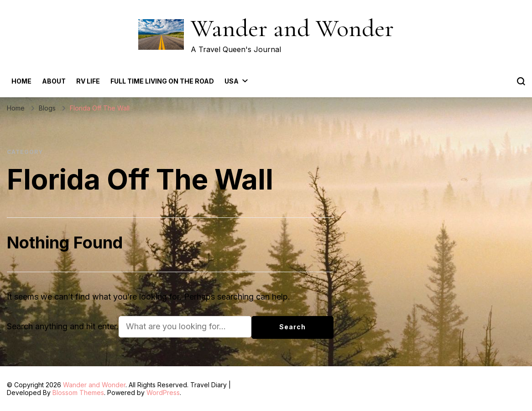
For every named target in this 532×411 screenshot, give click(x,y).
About (54, 81)
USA (232, 81)
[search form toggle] (521, 81)
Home (21, 81)
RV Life (88, 81)
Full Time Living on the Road (162, 81)
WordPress (163, 393)
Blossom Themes (78, 393)
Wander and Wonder (292, 28)
